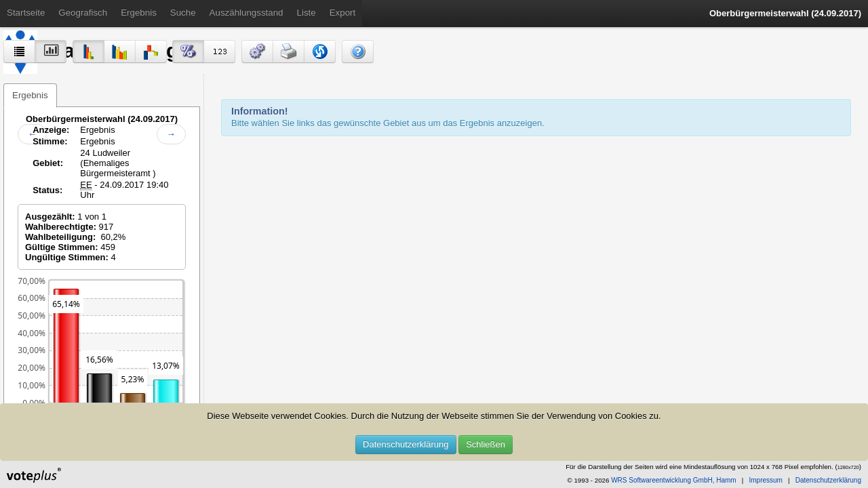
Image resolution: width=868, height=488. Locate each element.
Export (343, 13)
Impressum (765, 480)
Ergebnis (139, 13)
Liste (307, 13)
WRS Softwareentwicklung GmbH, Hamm (674, 480)
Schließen (486, 444)
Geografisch (83, 13)
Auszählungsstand (246, 13)
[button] (257, 52)
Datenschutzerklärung (406, 444)
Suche (183, 13)
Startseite (26, 13)
